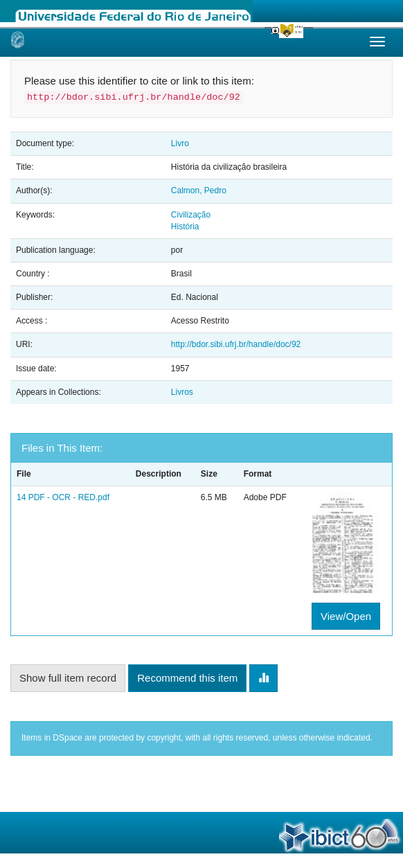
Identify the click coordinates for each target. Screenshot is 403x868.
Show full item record (68, 678)
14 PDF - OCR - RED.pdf (63, 497)
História (185, 227)
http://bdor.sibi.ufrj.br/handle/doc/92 (236, 344)
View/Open (346, 616)
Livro (180, 143)
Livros (182, 392)
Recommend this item (187, 678)
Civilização (191, 215)
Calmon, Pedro (199, 191)
